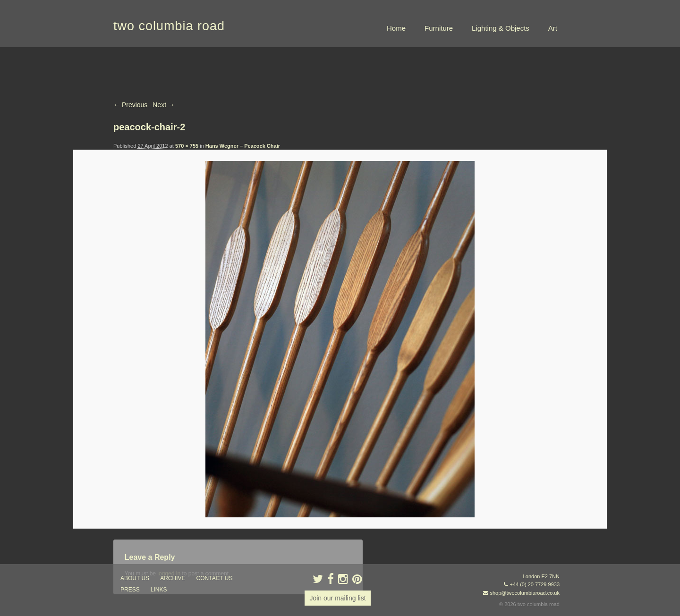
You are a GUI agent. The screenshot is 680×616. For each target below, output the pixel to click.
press (130, 590)
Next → (164, 105)
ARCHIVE (173, 578)
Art (553, 28)
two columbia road (169, 26)
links (159, 590)
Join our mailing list (337, 598)
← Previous (130, 105)
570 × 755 (187, 146)
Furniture (439, 28)
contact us (215, 578)
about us (135, 578)
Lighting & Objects (501, 28)
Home (396, 28)
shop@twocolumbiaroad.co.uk (525, 593)
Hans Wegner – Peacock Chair (243, 146)
